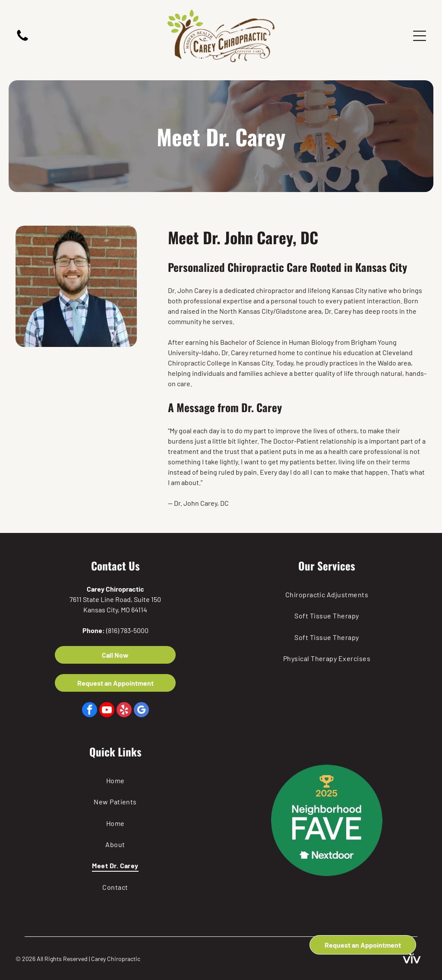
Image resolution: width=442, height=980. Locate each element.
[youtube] (107, 711)
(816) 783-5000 (127, 630)
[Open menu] (420, 36)
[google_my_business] (141, 711)
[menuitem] (327, 594)
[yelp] (124, 711)
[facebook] (90, 711)
